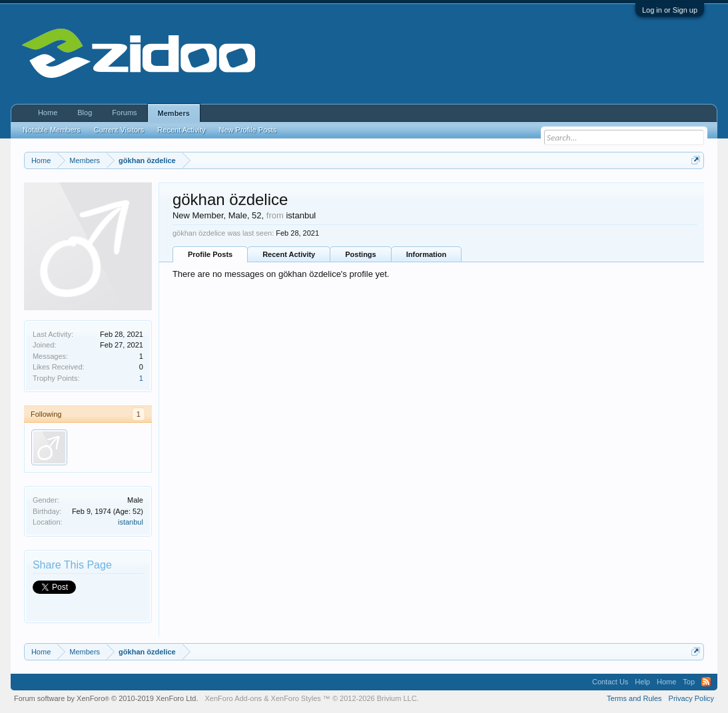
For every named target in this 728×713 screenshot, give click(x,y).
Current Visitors (119, 130)
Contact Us (610, 682)
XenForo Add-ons (234, 698)
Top (689, 682)
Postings (360, 254)
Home (48, 113)
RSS (706, 682)
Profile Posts (210, 254)
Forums (124, 113)
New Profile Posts (248, 130)
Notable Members (52, 130)
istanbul (131, 522)
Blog (85, 113)
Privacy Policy (691, 698)
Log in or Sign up (670, 10)
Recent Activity (289, 254)
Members (174, 113)
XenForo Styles (296, 698)
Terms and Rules (634, 698)
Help (642, 682)
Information (427, 254)
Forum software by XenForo (106, 698)
